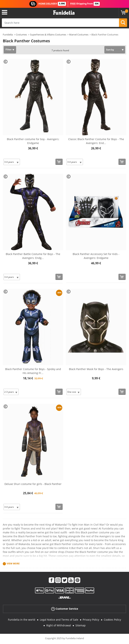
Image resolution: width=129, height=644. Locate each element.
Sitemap (81, 625)
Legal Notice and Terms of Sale (59, 620)
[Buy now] (59, 162)
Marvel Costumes (79, 35)
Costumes (21, 35)
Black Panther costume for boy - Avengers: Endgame (33, 141)
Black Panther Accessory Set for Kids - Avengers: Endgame (96, 256)
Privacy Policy (91, 620)
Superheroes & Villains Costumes (48, 35)
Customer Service (65, 609)
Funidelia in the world (22, 620)
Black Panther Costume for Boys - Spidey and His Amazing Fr (33, 371)
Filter (9, 49)
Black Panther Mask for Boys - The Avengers (96, 369)
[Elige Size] (12, 162)
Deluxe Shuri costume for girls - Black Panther (33, 484)
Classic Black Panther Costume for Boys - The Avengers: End (96, 141)
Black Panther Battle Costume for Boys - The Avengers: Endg (33, 256)
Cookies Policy (112, 620)
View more (13, 564)
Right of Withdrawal (59, 625)
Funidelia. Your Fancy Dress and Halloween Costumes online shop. (64, 13)
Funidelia (8, 35)
